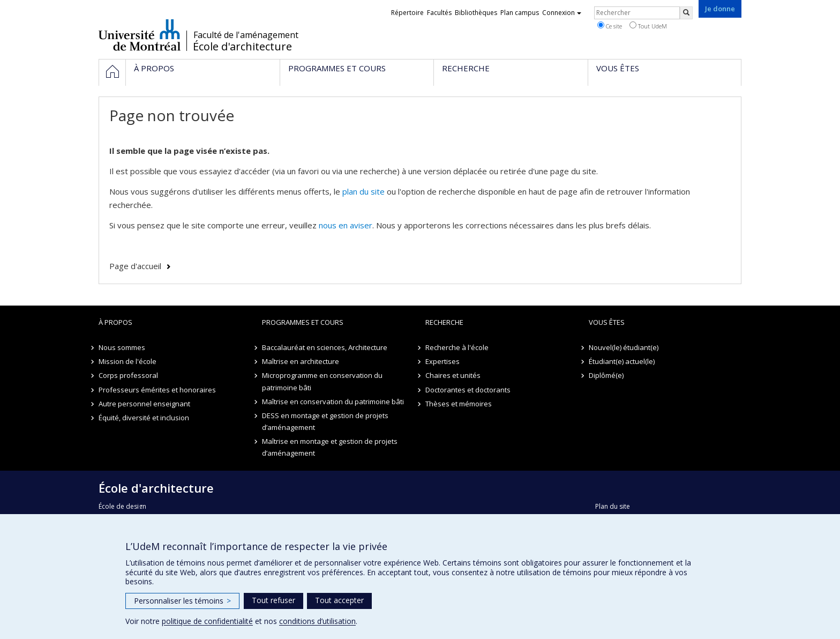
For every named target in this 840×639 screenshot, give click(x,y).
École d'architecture (242, 47)
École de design (122, 506)
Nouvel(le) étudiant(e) (624, 347)
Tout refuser (273, 600)
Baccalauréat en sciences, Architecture (325, 347)
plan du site (363, 191)
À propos (115, 322)
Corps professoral (128, 375)
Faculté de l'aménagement (246, 35)
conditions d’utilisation (317, 621)
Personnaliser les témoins (182, 601)
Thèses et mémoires (459, 404)
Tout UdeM (648, 26)
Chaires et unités (453, 375)
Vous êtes (607, 322)
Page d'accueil (135, 266)
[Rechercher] (686, 13)
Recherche (444, 322)
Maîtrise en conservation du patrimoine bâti (333, 402)
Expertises (442, 361)
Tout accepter (339, 600)
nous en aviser (346, 225)
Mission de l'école (127, 361)
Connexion (562, 13)
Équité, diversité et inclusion (144, 418)
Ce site (610, 26)
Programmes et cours (303, 322)
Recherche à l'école (457, 347)
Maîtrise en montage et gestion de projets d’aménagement (330, 447)
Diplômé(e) (606, 375)
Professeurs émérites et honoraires (157, 390)
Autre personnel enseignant (144, 404)
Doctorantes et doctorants (468, 390)
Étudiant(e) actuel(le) (622, 361)
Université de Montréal (140, 35)
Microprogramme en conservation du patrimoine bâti (322, 381)
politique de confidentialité (207, 621)
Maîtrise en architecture (301, 361)
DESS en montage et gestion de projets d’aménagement (325, 421)
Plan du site (613, 506)
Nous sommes (122, 347)
